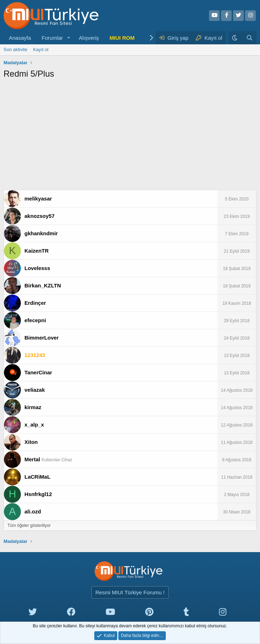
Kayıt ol (41, 49)
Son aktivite (15, 49)
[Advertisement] (130, 137)
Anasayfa (20, 38)
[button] (68, 38)
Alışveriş (89, 38)
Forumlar (52, 38)
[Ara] (250, 38)
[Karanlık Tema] (236, 38)
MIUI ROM (122, 38)
